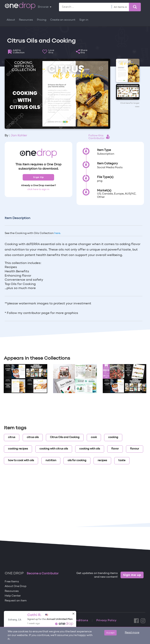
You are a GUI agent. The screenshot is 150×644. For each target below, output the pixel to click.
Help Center (13, 596)
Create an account (63, 20)
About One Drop (16, 586)
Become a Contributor (43, 574)
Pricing (42, 20)
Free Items (12, 582)
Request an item (16, 601)
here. (58, 233)
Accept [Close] (110, 633)
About (11, 20)
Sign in (84, 20)
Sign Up (38, 177)
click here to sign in (38, 189)
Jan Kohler (19, 136)
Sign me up (132, 575)
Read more (132, 633)
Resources (26, 20)
